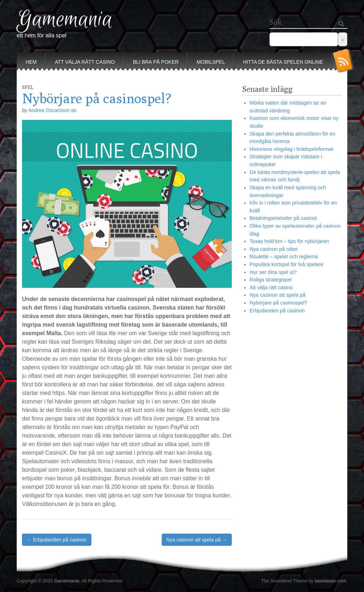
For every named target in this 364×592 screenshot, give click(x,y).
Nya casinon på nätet (274, 249)
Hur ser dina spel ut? (273, 272)
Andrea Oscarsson (49, 110)
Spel (28, 87)
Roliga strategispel (271, 280)
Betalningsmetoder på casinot (283, 218)
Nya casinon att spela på (278, 295)
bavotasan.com (330, 581)
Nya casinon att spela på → (197, 540)
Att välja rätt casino (85, 62)
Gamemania (65, 20)
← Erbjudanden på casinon (57, 540)
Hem (31, 62)
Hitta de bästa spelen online (283, 62)
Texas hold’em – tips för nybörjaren (289, 241)
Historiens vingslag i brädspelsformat (291, 149)
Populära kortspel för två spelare (286, 264)
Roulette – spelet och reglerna (284, 257)
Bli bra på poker (156, 62)
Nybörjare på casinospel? (278, 303)
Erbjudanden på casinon (277, 311)
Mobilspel (211, 62)
